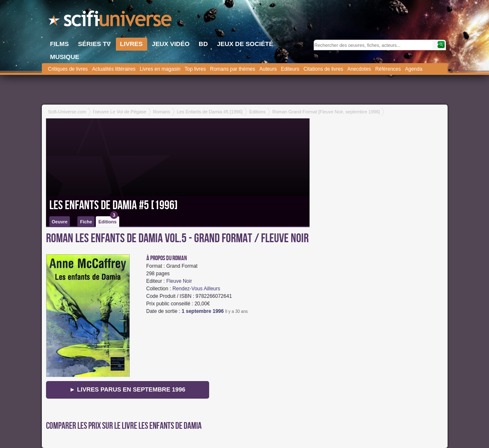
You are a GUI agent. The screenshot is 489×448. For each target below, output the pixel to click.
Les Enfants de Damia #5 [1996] (114, 205)
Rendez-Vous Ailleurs (196, 289)
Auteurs (268, 69)
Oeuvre (60, 222)
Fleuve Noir (179, 281)
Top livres (195, 69)
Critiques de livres (68, 69)
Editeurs (290, 69)
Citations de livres (323, 69)
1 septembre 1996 (203, 311)
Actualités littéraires (114, 69)
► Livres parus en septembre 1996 (127, 389)
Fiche (86, 222)
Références (388, 69)
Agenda (413, 69)
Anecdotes (359, 69)
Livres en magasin (160, 69)
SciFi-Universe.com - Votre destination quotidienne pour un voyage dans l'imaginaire (111, 21)
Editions (108, 220)
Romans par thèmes (233, 69)
